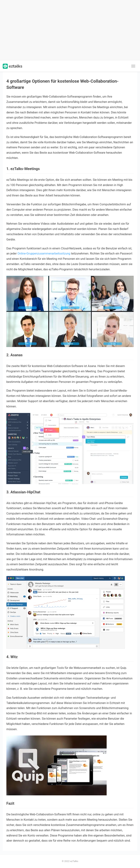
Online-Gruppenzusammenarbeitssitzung (44, 254)
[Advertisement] (70, 30)
